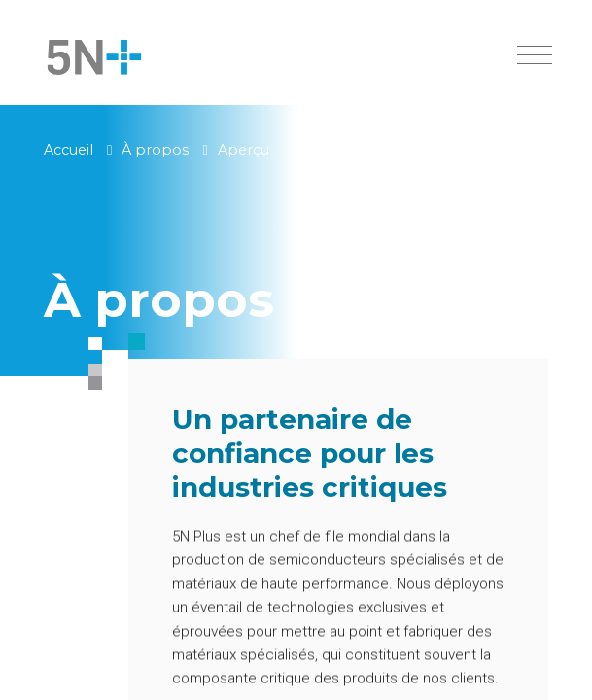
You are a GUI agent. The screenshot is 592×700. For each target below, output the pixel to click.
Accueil (69, 150)
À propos (155, 150)
